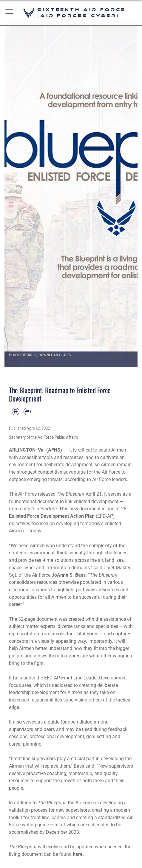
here (78, 854)
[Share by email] (27, 412)
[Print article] (16, 412)
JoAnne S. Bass (69, 575)
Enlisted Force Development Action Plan (52, 516)
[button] (10, 13)
